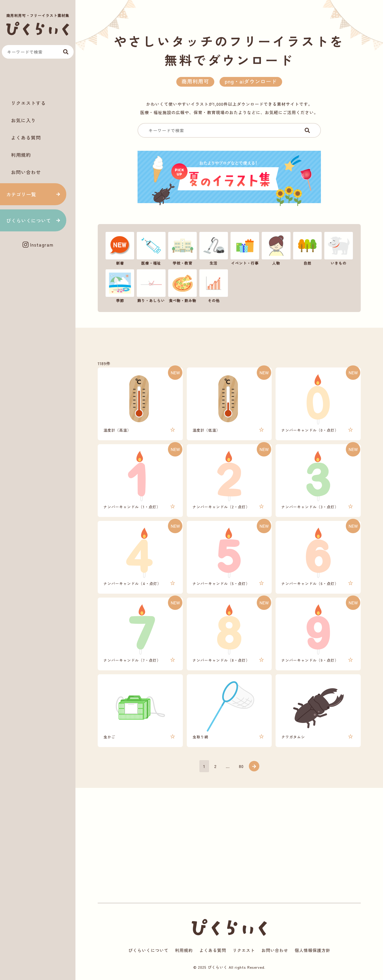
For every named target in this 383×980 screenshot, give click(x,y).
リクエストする (28, 103)
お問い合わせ (26, 172)
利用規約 (21, 155)
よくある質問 (26, 137)
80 (241, 766)
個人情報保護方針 (313, 950)
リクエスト (244, 950)
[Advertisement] (38, 79)
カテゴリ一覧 (21, 194)
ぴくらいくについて (29, 220)
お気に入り (23, 120)
